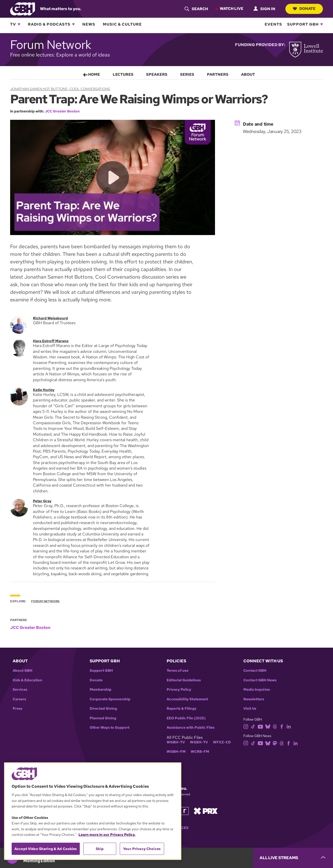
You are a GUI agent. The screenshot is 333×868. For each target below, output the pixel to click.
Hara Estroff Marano (51, 341)
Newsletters (254, 699)
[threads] (275, 726)
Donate (304, 9)
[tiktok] (253, 726)
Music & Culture (122, 24)
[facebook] (282, 726)
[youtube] (260, 726)
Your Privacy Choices (142, 849)
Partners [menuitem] (218, 74)
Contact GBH (255, 671)
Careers (19, 699)
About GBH (23, 671)
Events (273, 24)
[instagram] (246, 726)
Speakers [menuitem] (157, 74)
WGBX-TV (199, 742)
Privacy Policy (179, 690)
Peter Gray (42, 501)
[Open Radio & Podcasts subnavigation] (73, 24)
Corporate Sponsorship (110, 699)
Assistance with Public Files (191, 728)
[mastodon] (275, 743)
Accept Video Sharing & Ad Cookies (46, 849)
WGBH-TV (176, 742)
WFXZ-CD (222, 742)
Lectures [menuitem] (123, 74)
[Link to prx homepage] (206, 811)
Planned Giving (103, 718)
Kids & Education (27, 680)
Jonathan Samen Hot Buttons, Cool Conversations (60, 89)
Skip (100, 849)
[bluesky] (268, 726)
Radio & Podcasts (49, 24)
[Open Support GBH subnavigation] (322, 24)
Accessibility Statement (187, 699)
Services (20, 690)
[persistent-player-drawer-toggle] (293, 858)
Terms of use (178, 671)
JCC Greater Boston (62, 111)
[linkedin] (289, 726)
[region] (93, 811)
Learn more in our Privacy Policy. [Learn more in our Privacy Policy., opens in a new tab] (107, 835)
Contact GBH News (260, 680)
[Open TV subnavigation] (19, 24)
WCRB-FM (200, 752)
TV (13, 24)
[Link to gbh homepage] (23, 8)
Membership (101, 690)
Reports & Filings (181, 709)
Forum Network (45, 601)
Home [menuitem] (94, 74)
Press (17, 709)
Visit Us (250, 709)
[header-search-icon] (195, 9)
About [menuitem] (248, 74)
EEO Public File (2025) (186, 718)
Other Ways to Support (110, 728)
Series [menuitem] (187, 74)
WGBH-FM (176, 752)
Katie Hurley (44, 390)
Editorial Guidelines (184, 680)
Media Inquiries (257, 690)
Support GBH (303, 24)
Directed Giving (103, 709)
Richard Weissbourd (50, 318)
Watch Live (231, 9)
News (89, 24)
